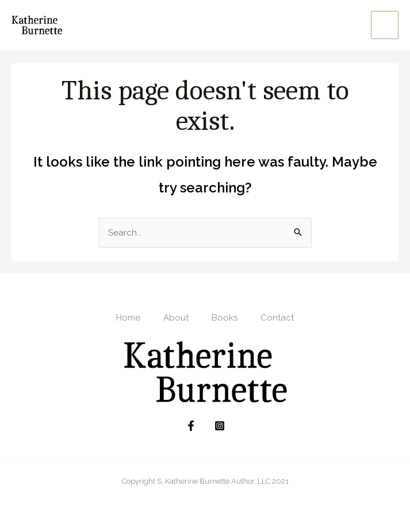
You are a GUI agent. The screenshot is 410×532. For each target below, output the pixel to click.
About (176, 318)
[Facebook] (191, 426)
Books (225, 318)
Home (128, 318)
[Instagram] (220, 426)
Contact (277, 318)
